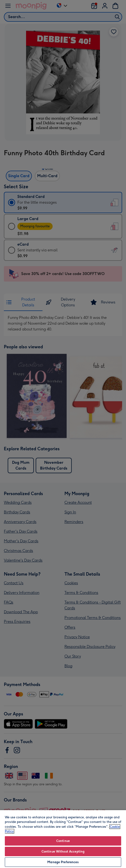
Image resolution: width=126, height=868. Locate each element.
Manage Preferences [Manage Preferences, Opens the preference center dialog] (63, 862)
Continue (63, 841)
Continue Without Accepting (63, 851)
